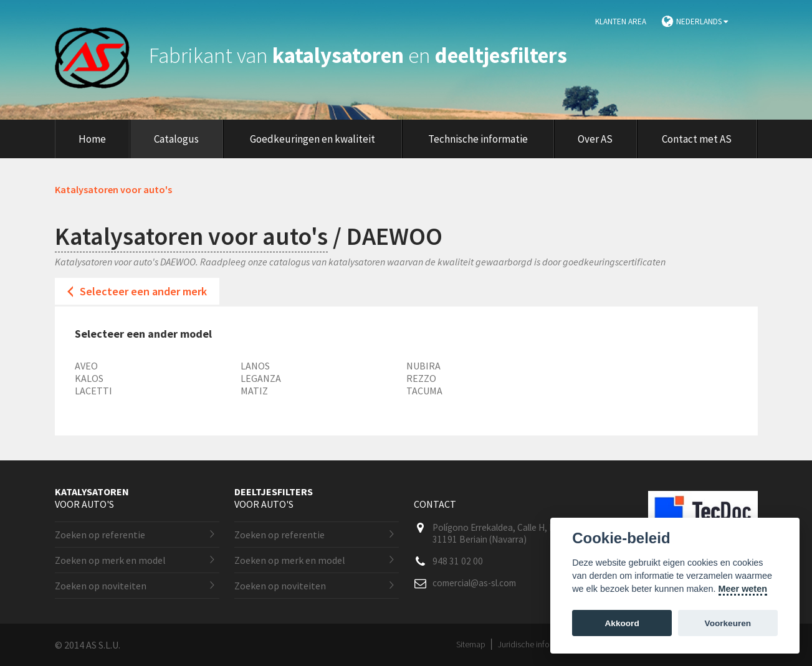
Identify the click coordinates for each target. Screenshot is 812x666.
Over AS (595, 139)
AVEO (86, 366)
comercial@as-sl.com (474, 583)
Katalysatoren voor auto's (191, 236)
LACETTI (93, 391)
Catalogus (176, 139)
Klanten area (621, 21)
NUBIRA (423, 366)
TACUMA (424, 391)
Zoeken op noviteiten (101, 586)
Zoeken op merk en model (110, 560)
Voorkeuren (728, 623)
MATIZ (254, 391)
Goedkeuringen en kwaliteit (313, 139)
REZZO (421, 378)
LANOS (255, 366)
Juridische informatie (535, 644)
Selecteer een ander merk (143, 291)
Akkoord (622, 623)
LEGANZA (261, 378)
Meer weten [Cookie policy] (743, 589)
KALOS (89, 378)
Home (92, 139)
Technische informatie (478, 139)
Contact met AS (697, 139)
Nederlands (702, 21)
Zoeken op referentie (100, 535)
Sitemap (471, 644)
